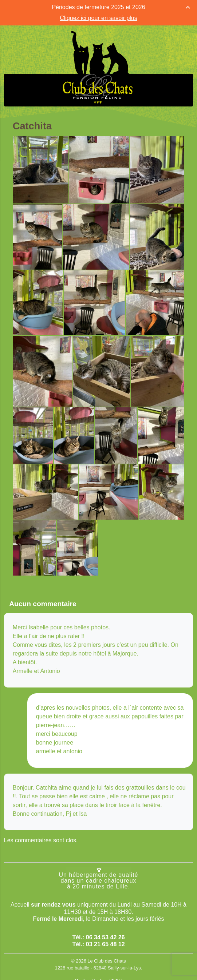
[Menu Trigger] (12, 12)
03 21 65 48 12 (105, 944)
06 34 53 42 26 (105, 937)
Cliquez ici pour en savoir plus (98, 18)
